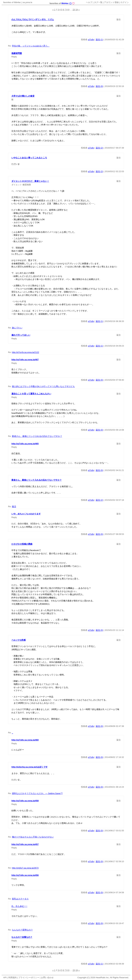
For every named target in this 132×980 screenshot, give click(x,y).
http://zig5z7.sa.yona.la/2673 (25, 868)
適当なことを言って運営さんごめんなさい (31, 394)
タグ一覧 (98, 2)
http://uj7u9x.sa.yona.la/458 (25, 801)
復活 (14, 506)
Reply (14, 57)
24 (77, 10)
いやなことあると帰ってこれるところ (29, 158)
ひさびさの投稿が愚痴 (22, 544)
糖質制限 (27, 185)
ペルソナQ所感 (19, 640)
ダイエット (17, 185)
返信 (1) (99, 40)
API (5, 977)
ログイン (125, 2)
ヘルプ (89, 2)
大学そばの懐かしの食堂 (23, 96)
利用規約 (13, 977)
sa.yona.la (27, 2)
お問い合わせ (47, 977)
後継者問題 (17, 53)
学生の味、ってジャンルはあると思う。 (31, 46)
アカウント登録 (111, 2)
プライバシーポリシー (29, 977)
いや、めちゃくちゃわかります (26, 514)
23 (74, 10)
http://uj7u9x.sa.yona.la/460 (25, 740)
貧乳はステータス (20, 899)
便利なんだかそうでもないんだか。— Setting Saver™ (37, 793)
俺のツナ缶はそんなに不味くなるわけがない (33, 837)
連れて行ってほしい (21, 335)
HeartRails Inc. (102, 977)
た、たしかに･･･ (19, 906)
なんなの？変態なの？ (22, 930)
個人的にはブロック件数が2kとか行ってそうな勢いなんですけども (43, 386)
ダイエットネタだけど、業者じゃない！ (30, 181)
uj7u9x (91, 40)
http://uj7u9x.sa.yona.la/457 (25, 844)
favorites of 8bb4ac (12, 2)
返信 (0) (99, 86)
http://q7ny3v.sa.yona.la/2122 (26, 352)
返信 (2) (99, 148)
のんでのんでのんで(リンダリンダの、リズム (33, 19)
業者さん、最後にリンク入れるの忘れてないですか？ (37, 436)
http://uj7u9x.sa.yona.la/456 (25, 875)
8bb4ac (65, 3)
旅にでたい (17, 328)
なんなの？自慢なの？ (22, 937)
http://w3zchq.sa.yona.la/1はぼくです (30, 767)
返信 (118, 19)
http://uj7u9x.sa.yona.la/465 (25, 444)
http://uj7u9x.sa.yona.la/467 (25, 360)
